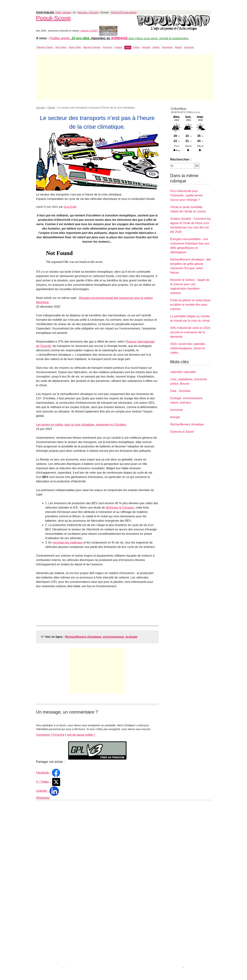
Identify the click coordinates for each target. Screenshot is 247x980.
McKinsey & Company (120, 508)
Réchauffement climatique (187, 424)
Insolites (156, 48)
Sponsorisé (189, 48)
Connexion (43, 735)
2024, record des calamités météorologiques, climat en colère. (188, 348)
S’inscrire (58, 735)
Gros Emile (70, 207)
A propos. (118, 48)
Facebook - (48, 773)
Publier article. (61, 38)
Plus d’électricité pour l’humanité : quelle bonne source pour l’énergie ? (186, 195)
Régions (178, 48)
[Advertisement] (125, 77)
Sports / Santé (75, 48)
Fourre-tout (107, 48)
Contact (136, 48)
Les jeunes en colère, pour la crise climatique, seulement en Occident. (81, 425)
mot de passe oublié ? (81, 735)
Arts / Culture (61, 48)
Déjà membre (63, 12)
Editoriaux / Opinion (45, 48)
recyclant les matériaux (68, 543)
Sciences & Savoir (182, 432)
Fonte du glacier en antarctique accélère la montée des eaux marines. (190, 305)
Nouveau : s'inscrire (88, 12)
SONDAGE (119, 38)
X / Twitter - (48, 782)
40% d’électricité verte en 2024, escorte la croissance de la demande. (191, 332)
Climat (128, 48)
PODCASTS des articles (124, 12)
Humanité (146, 48)
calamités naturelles (183, 372)
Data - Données (180, 391)
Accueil (40, 108)
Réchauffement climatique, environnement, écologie (101, 637)
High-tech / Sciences (92, 48)
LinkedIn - (47, 791)
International (167, 48)
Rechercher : (181, 159)
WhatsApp (43, 798)
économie (177, 410)
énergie (175, 417)
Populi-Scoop (53, 18)
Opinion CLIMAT (99, 31)
